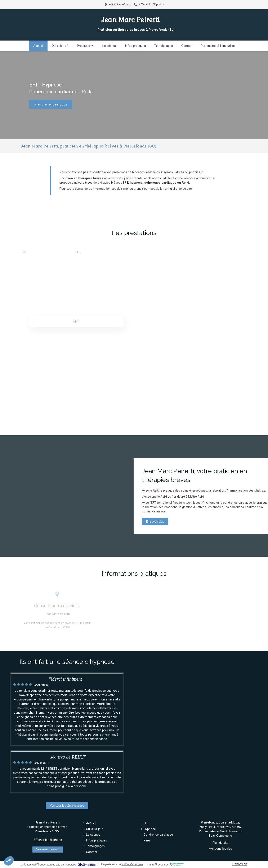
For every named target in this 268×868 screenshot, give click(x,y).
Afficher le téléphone (151, 4)
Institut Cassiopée (132, 864)
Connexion (240, 864)
